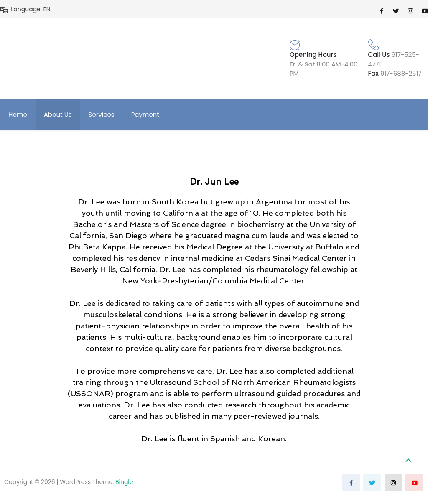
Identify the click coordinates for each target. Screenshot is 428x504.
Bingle (124, 482)
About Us (58, 114)
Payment (145, 114)
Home (18, 114)
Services (102, 114)
